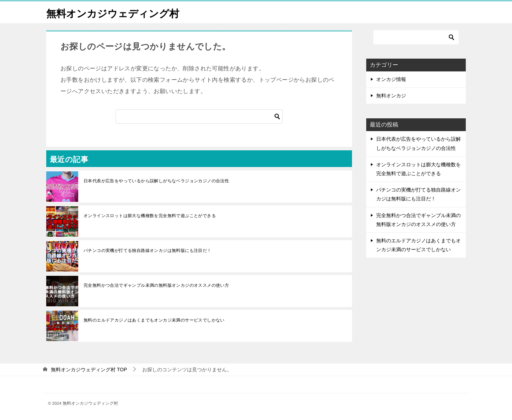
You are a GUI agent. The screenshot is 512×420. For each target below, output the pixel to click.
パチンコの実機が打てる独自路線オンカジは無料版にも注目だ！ (148, 251)
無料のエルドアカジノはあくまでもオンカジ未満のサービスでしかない (154, 320)
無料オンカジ (391, 96)
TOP (89, 370)
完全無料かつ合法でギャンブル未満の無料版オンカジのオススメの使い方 (156, 285)
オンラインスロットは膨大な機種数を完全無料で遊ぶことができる (150, 216)
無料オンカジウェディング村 (117, 12)
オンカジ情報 (391, 79)
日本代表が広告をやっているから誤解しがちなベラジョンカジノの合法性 (156, 181)
